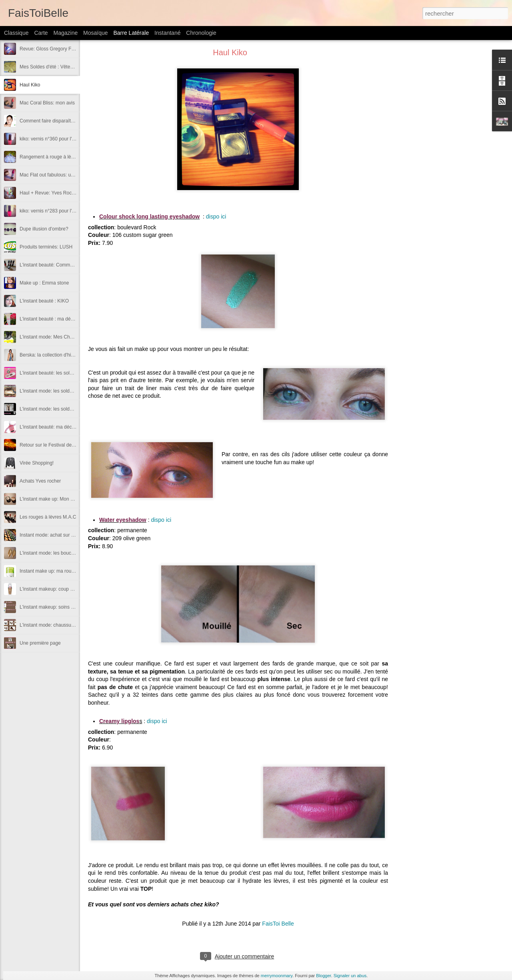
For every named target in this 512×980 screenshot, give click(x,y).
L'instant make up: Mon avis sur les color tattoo (70, 499)
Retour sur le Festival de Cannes (55, 445)
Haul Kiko (30, 85)
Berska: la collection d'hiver (49, 355)
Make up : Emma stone (44, 283)
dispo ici (216, 216)
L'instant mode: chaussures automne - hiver (66, 625)
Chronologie (201, 33)
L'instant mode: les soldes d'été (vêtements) (66, 409)
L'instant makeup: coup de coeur (54, 589)
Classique (16, 33)
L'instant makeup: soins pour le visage (60, 607)
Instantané (167, 33)
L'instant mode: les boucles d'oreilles (59, 553)
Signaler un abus (350, 976)
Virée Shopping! (37, 463)
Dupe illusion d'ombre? (44, 229)
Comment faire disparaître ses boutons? (62, 121)
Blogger (323, 976)
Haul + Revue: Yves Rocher (49, 193)
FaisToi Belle (278, 924)
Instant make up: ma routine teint (55, 571)
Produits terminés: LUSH (46, 247)
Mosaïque (95, 33)
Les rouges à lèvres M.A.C (48, 517)
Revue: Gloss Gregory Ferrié (50, 49)
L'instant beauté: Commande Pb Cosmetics (66, 265)
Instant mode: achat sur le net (51, 535)
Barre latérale (131, 33)
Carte (41, 33)
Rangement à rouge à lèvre (49, 157)
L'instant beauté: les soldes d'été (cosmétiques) (70, 373)
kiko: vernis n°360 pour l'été (49, 139)
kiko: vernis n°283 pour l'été (49, 211)
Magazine (66, 33)
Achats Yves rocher (40, 481)
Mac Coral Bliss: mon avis (47, 103)
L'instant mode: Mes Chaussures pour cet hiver (70, 337)
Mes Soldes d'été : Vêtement (50, 67)
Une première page (40, 643)
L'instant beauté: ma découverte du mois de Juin (71, 427)
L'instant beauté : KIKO (44, 301)
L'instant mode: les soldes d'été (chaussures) (67, 391)
